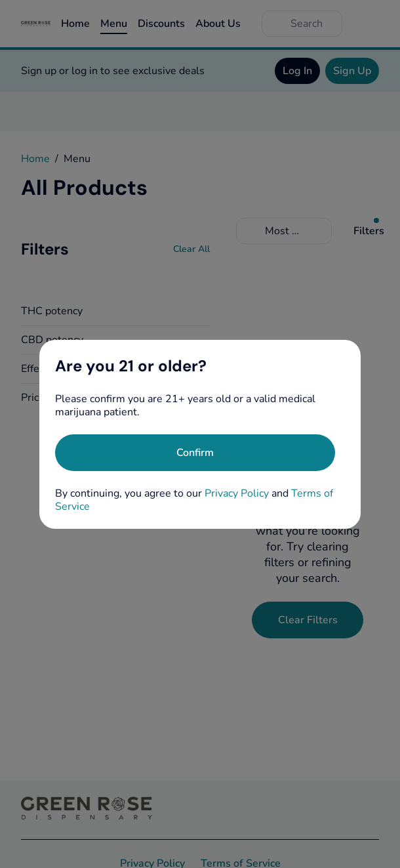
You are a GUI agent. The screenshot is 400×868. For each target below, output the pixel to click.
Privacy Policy (237, 493)
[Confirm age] (195, 453)
